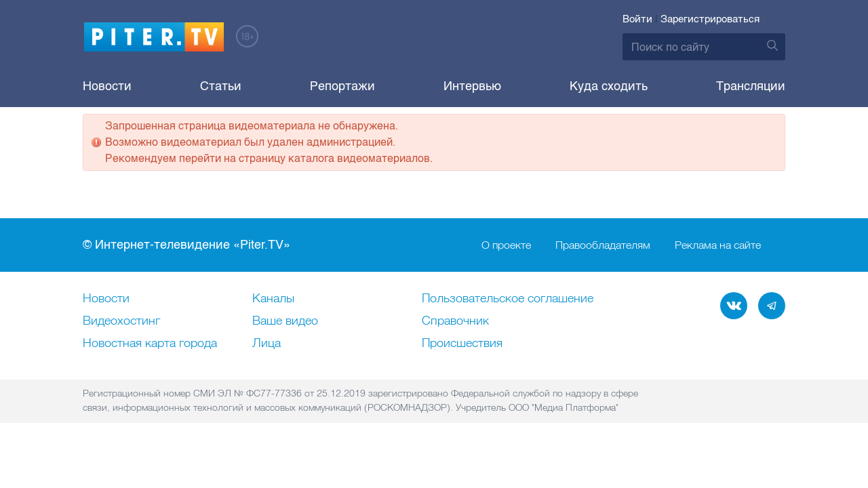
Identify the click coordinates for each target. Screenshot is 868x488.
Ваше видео (285, 358)
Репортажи (342, 86)
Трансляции (751, 86)
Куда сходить (609, 86)
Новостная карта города (150, 380)
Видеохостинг (121, 358)
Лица (267, 380)
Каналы (273, 335)
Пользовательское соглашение (508, 335)
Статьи (221, 86)
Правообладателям (603, 282)
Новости (107, 86)
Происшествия (462, 380)
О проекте (506, 282)
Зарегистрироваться (710, 19)
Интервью (472, 86)
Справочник (455, 358)
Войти (637, 19)
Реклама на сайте (718, 282)
